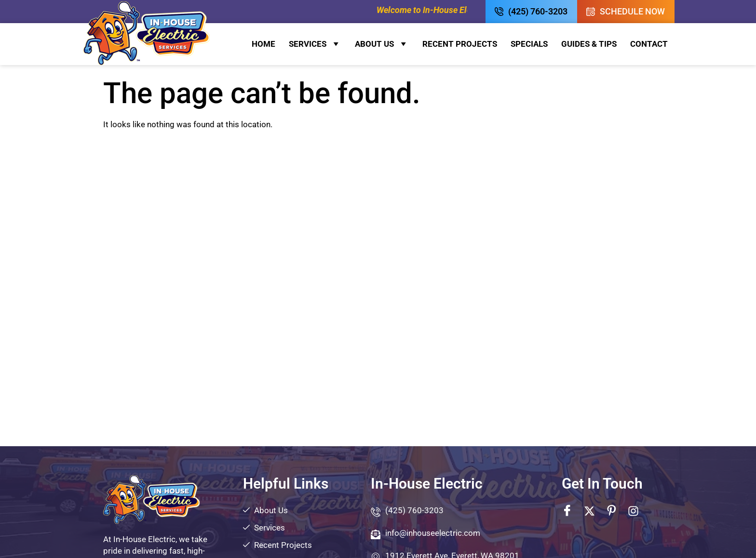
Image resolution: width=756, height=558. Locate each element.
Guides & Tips (589, 44)
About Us (382, 44)
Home (263, 44)
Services (315, 44)
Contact (649, 44)
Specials (529, 44)
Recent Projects (460, 44)
